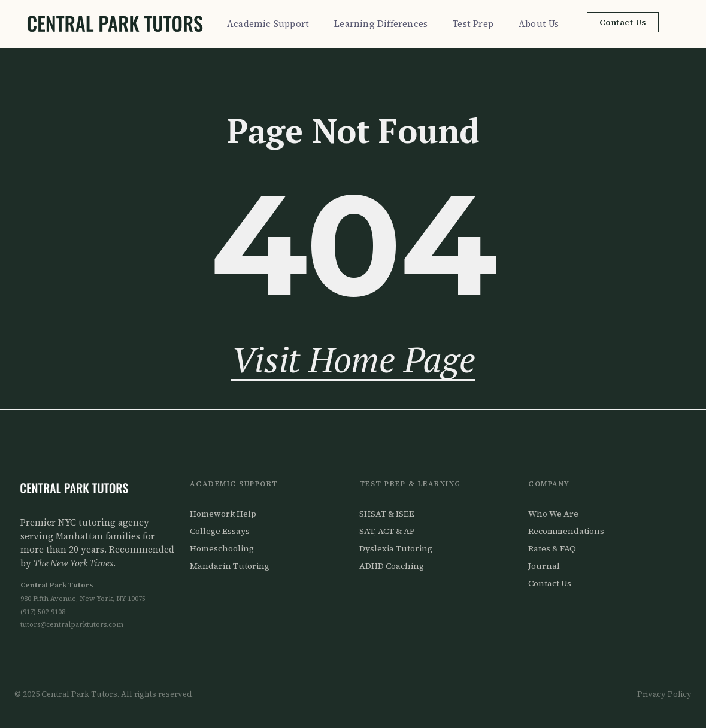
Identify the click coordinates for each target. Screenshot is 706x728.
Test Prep (476, 24)
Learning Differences (384, 24)
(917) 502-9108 (43, 612)
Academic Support (271, 24)
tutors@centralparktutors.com (72, 624)
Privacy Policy (664, 694)
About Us (542, 24)
